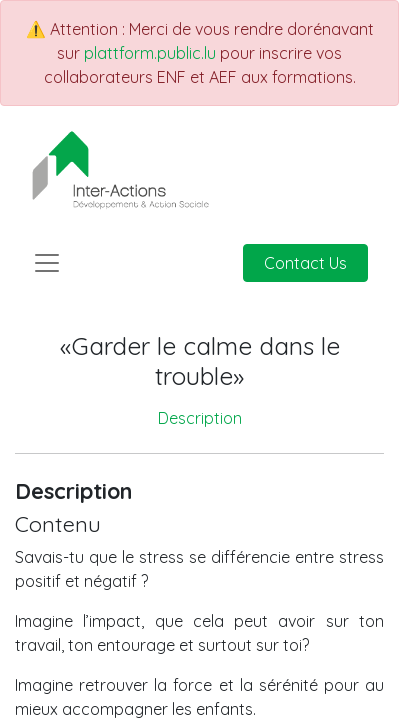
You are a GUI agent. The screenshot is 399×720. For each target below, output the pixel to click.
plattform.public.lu (150, 53)
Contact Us (305, 263)
